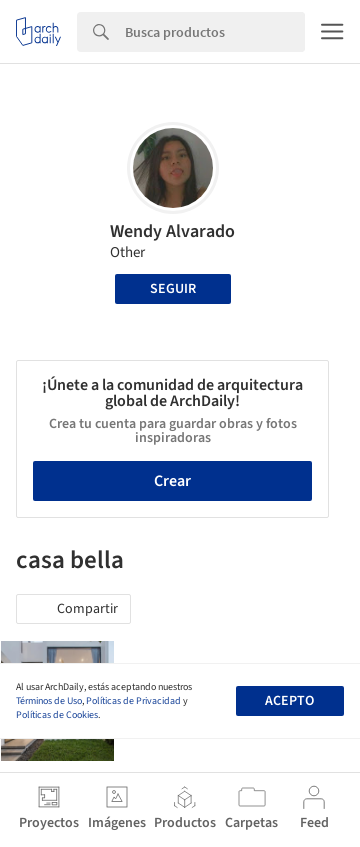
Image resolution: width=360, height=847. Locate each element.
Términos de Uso (49, 701)
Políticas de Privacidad (133, 701)
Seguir (173, 289)
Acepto (289, 701)
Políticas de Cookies (57, 715)
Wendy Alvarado (172, 231)
